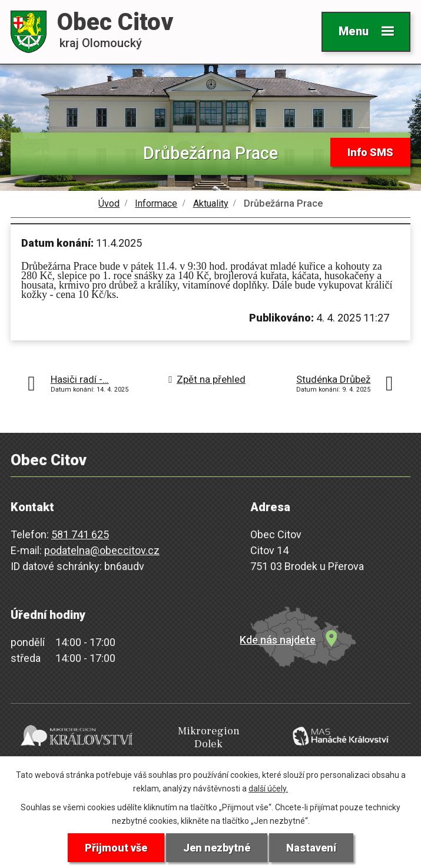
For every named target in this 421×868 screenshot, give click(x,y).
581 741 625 (80, 534)
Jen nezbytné (217, 848)
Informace (156, 203)
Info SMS (370, 152)
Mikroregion (208, 738)
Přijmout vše (116, 848)
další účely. (268, 789)
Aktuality (211, 203)
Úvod (109, 203)
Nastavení (311, 848)
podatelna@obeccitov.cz (102, 550)
